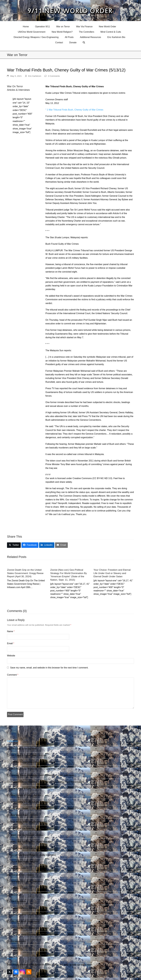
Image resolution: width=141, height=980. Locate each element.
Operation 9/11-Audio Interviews (27, 881)
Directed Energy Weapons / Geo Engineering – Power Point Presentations (47, 782)
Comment (13, 675)
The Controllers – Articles (23, 908)
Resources (16, 895)
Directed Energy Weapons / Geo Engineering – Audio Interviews (42, 775)
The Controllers (18, 901)
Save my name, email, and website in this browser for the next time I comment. (49, 668)
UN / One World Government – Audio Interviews (34, 935)
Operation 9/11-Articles (22, 875)
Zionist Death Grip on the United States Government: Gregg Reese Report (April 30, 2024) (25, 573)
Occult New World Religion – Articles (29, 848)
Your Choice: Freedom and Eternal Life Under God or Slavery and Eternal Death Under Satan (112, 573)
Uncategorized (18, 941)
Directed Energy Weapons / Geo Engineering (33, 762)
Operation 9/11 (18, 868)
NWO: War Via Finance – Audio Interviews (32, 842)
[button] (84, 43)
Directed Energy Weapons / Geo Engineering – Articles (38, 769)
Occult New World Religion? (25, 862)
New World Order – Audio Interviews (29, 822)
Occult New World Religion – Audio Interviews (33, 855)
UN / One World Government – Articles (30, 928)
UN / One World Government (25, 921)
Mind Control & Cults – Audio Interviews (30, 802)
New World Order (19, 809)
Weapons (15, 948)
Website (11, 656)
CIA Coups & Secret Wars (23, 749)
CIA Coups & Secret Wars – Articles (28, 755)
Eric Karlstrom (35, 76)
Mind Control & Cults (21, 789)
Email (11, 643)
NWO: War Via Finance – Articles (27, 835)
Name (11, 631)
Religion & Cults (19, 888)
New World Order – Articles (24, 815)
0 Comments (54, 76)
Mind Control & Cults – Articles (26, 795)
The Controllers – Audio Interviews (28, 915)
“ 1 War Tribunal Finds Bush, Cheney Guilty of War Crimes (74, 110)
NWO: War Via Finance (22, 828)
